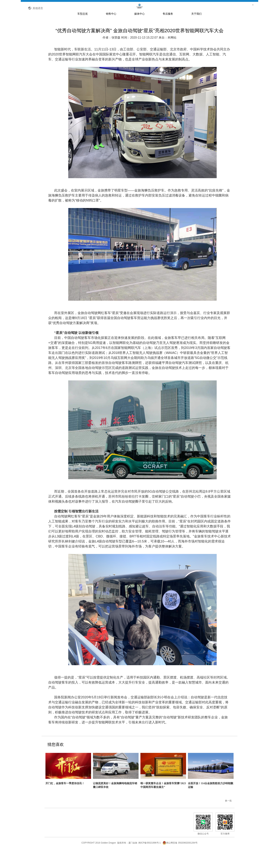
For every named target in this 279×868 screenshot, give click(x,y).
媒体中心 (139, 30)
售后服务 (168, 30)
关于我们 (196, 30)
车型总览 (83, 30)
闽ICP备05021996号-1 (150, 859)
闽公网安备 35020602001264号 (180, 859)
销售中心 (111, 30)
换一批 (228, 817)
